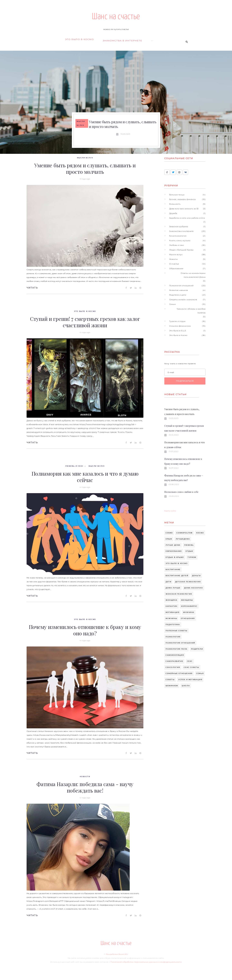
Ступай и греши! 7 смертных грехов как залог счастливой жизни (85, 322)
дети (168, 582)
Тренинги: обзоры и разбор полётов (191, 311)
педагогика (173, 625)
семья (200, 673)
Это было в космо (177, 563)
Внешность (175, 204)
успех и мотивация (190, 680)
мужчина (189, 612)
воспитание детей (177, 576)
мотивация (172, 612)
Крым (169, 539)
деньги (196, 576)
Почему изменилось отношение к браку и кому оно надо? (85, 630)
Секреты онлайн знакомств (183, 300)
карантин (172, 606)
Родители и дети (178, 295)
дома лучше (173, 588)
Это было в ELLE (178, 331)
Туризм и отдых (177, 321)
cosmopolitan (184, 533)
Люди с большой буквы (181, 250)
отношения (188, 618)
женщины (187, 600)
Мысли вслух (81, 123)
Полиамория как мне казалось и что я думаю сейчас (85, 477)
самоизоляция (175, 655)
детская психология (188, 582)
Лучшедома (183, 539)
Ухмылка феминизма (180, 326)
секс (190, 661)
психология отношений (180, 643)
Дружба (173, 213)
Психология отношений (181, 286)
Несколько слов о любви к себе (181, 492)
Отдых (189, 551)
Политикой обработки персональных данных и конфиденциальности (146, 962)
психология (173, 637)
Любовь (189, 545)
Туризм (192, 557)
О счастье (174, 264)
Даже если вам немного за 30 (184, 209)
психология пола (176, 649)
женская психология (179, 594)
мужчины (171, 618)
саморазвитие (174, 661)
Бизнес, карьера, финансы (183, 199)
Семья (172, 304)
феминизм (172, 686)
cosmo (169, 533)
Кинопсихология (178, 236)
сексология (173, 667)
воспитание (173, 569)
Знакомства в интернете (181, 231)
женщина (171, 600)
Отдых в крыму (175, 557)
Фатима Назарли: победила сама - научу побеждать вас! (85, 787)
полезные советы (176, 631)
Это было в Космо (85, 311)
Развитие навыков (179, 290)
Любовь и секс (74, 466)
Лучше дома (173, 545)
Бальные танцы (177, 195)
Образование (176, 268)
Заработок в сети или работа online (187, 218)
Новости (85, 777)
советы (170, 680)
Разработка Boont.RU (117, 954)
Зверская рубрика (179, 226)
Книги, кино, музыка (180, 240)
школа (186, 686)
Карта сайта (170, 511)
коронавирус (189, 606)
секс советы (191, 667)
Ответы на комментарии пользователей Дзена (193, 275)
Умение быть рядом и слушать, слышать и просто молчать (123, 124)
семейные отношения (179, 673)
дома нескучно (193, 588)
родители (197, 649)
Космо (200, 533)
